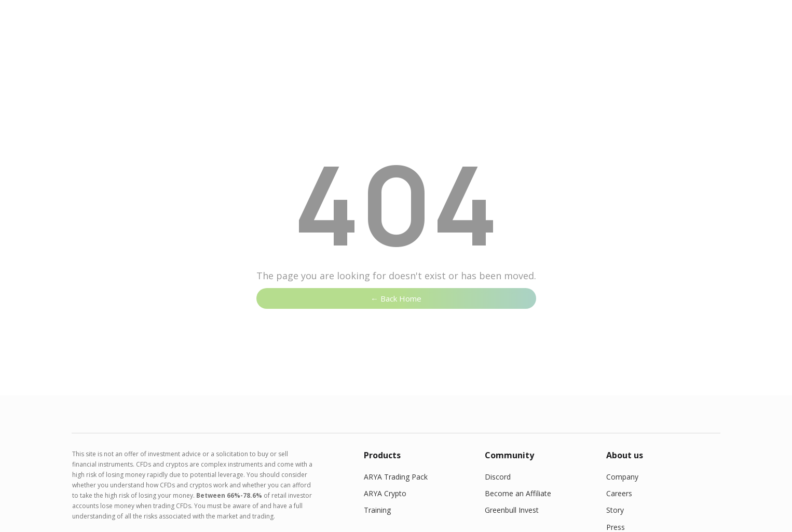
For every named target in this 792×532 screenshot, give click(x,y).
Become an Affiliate (518, 493)
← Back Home (396, 298)
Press (616, 527)
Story (615, 510)
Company (622, 477)
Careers (619, 493)
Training (377, 510)
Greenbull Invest (512, 510)
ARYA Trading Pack (396, 477)
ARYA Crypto (385, 493)
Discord (498, 477)
